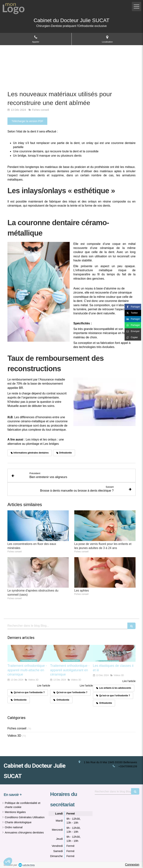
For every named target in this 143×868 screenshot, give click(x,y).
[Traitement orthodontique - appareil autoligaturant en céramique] (71, 653)
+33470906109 (128, 766)
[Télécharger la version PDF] (27, 121)
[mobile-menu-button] (136, 7)
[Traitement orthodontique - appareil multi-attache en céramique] (29, 653)
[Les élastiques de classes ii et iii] (114, 653)
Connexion (132, 865)
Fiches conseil (17, 728)
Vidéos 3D (14, 736)
